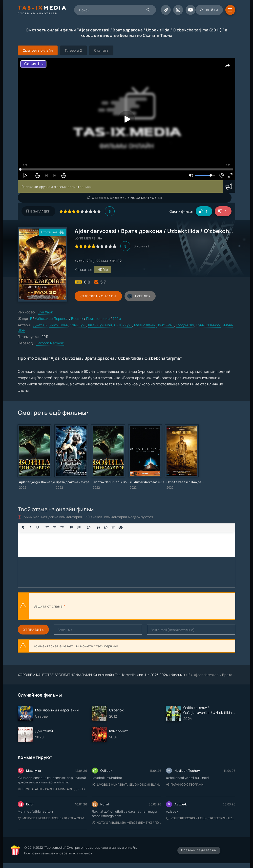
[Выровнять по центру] (55, 528)
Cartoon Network (50, 343)
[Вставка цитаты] (98, 528)
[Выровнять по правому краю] (62, 528)
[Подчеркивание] (38, 528)
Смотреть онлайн (97, 296)
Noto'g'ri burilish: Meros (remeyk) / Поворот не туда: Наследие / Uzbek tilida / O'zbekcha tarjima (127, 823)
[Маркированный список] (72, 528)
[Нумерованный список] (79, 528)
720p (117, 318)
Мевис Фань (144, 325)
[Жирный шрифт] (23, 528)
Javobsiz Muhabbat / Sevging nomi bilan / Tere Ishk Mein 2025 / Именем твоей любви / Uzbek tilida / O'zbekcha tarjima (127, 785)
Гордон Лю (185, 325)
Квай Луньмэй (100, 325)
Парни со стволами (185, 785)
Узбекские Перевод (52, 318)
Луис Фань (165, 325)
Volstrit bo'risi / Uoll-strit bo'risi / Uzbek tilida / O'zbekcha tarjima (201, 818)
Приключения (98, 318)
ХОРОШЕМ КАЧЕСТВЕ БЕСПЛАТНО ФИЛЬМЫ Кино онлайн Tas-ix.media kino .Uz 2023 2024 (93, 675)
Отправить (33, 630)
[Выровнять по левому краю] (47, 528)
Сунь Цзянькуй (208, 325)
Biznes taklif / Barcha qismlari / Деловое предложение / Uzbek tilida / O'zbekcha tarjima (53, 789)
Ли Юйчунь (123, 325)
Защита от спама (48, 606)
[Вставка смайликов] (89, 528)
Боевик (77, 318)
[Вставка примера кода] (106, 528)
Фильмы (178, 675)
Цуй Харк (45, 312)
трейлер (137, 296)
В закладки (38, 211)
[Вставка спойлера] (113, 528)
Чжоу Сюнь (59, 325)
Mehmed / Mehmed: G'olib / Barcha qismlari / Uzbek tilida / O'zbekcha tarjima (53, 818)
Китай (80, 261)
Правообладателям (199, 850)
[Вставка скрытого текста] (121, 528)
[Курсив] (30, 528)
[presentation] (121, 606)
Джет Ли (40, 325)
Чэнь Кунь (78, 325)
